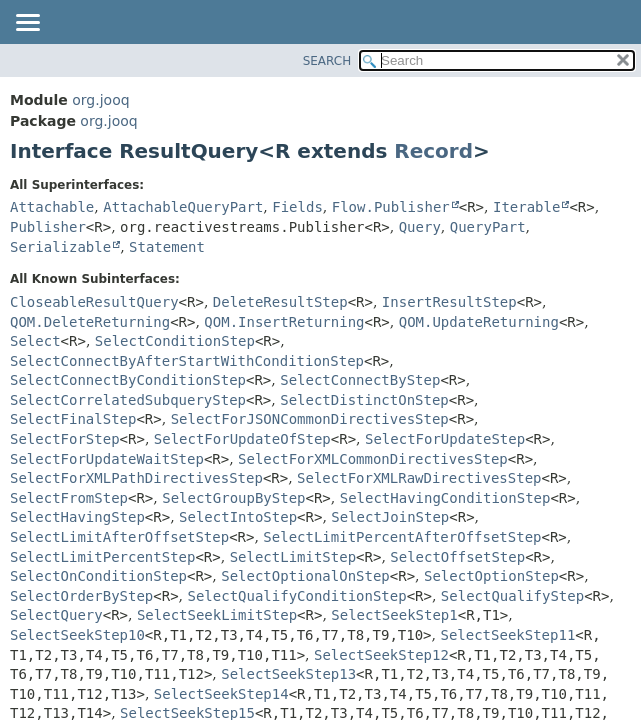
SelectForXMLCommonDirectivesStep (373, 459)
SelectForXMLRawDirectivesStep (419, 478)
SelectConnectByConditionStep (128, 380)
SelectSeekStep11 (507, 635)
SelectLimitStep (293, 557)
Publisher (48, 227)
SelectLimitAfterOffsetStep (119, 537)
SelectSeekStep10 (77, 635)
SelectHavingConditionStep (445, 498)
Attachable (52, 207)
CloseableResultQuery (94, 302)
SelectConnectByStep (360, 380)
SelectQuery (56, 615)
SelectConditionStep (175, 341)
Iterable (526, 207)
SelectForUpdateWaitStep (107, 459)
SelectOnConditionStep (98, 576)
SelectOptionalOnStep (305, 576)
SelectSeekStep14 (221, 694)
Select (35, 341)
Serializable (60, 247)
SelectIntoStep (238, 517)
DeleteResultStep (280, 302)
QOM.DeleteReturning (90, 322)
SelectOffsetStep (457, 557)
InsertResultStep (449, 302)
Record (433, 151)
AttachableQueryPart (183, 207)
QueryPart (488, 227)
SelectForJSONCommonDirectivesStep (310, 419)
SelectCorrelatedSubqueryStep (128, 400)
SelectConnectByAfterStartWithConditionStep (187, 361)
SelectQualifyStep (512, 596)
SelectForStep (65, 439)
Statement (167, 247)
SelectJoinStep (390, 517)
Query (420, 227)
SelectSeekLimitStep (217, 615)
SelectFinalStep (73, 419)
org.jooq (100, 100)
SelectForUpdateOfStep (242, 439)
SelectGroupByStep (233, 498)
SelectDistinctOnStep (364, 400)
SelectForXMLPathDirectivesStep (136, 478)
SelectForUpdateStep (445, 439)
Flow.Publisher (391, 207)
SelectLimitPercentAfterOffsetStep (402, 537)
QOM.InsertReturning (284, 322)
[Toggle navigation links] (27, 24)
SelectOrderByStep (81, 596)
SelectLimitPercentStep (102, 557)
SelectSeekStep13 (288, 674)
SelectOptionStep (491, 576)
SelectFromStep (69, 498)
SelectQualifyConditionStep (297, 596)
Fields (297, 207)
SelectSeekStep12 (381, 655)
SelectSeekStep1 (394, 615)
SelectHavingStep (77, 517)
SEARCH (327, 61)
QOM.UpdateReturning (479, 322)
